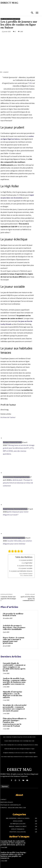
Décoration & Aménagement (14, 538)
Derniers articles (28, 576)
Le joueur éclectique (25, 566)
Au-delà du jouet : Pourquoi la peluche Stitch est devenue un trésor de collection (18, 483)
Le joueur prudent (26, 560)
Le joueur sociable (26, 568)
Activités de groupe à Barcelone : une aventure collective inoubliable (14, 628)
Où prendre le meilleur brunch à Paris (13, 615)
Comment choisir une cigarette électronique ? (8, 599)
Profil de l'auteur (28, 574)
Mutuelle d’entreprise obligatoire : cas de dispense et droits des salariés (12, 695)
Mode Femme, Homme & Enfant (15, 509)
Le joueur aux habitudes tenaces (22, 571)
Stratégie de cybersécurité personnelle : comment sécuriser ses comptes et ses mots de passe (15, 708)
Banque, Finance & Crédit (12, 442)
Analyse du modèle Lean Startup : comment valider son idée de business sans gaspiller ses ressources (15, 681)
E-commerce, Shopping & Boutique (16, 477)
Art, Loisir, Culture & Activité (10, 19)
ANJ (31, 83)
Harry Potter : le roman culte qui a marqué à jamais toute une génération (13, 641)
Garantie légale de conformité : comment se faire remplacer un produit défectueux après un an (14, 667)
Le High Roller (28, 563)
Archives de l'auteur (8, 417)
